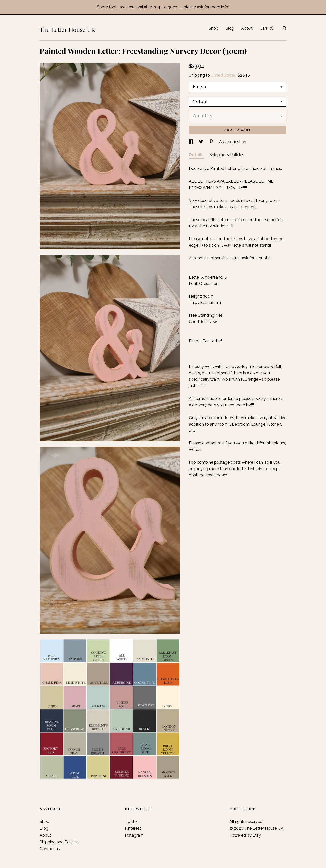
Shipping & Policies (227, 155)
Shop (213, 28)
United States (223, 75)
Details (197, 155)
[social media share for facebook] (191, 142)
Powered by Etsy (245, 835)
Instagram (134, 835)
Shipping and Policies (59, 842)
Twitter (131, 821)
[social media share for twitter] (201, 142)
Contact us (50, 849)
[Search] (285, 29)
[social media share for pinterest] (212, 142)
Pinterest (133, 828)
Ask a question (233, 142)
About (247, 28)
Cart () (266, 28)
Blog (230, 28)
